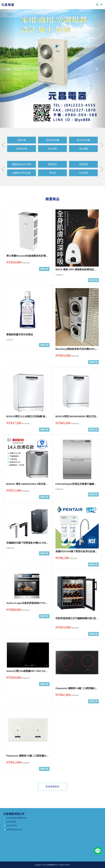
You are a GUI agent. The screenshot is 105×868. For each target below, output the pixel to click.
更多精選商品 (52, 787)
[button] (8, 68)
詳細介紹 (44, 269)
